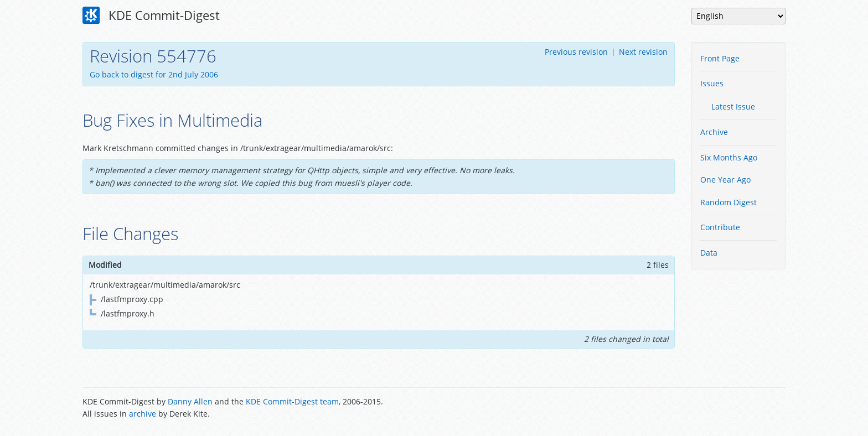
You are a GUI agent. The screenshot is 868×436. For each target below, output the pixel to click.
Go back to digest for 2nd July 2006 (154, 74)
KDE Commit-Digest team (292, 401)
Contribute (720, 227)
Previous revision (576, 52)
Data (709, 253)
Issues (712, 83)
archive (143, 414)
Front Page (720, 58)
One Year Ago (725, 180)
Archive (714, 132)
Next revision (643, 52)
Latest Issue (733, 107)
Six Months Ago (729, 157)
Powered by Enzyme (743, 409)
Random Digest (728, 202)
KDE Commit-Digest (151, 15)
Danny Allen (190, 401)
